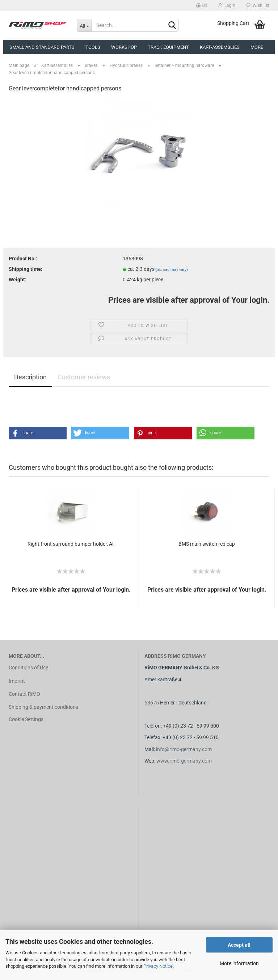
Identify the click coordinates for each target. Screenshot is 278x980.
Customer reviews (84, 377)
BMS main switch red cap (207, 544)
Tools (93, 47)
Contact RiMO (24, 694)
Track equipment (168, 47)
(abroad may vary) (172, 270)
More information (239, 963)
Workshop (124, 47)
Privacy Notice (158, 966)
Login (227, 5)
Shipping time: (26, 269)
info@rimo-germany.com (184, 749)
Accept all (239, 945)
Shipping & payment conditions (43, 707)
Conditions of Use (28, 668)
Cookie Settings (26, 719)
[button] (38, 433)
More (257, 47)
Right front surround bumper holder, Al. (71, 544)
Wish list (258, 5)
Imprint (17, 681)
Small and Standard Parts (42, 47)
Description (30, 377)
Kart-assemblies (220, 47)
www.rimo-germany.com (184, 761)
